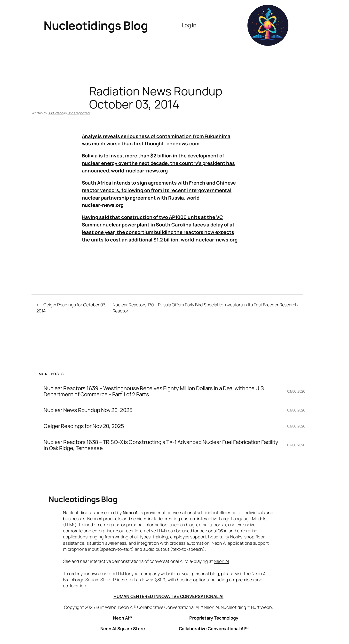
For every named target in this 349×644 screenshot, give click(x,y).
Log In (189, 25)
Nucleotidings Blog (96, 25)
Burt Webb (56, 113)
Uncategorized (79, 113)
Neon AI (131, 512)
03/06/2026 (296, 391)
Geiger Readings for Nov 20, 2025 (84, 426)
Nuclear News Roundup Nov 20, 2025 (88, 410)
